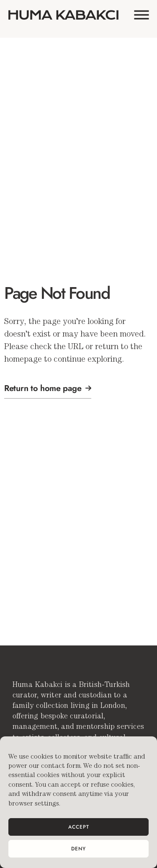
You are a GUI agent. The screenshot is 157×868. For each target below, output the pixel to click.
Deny (78, 849)
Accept (79, 827)
